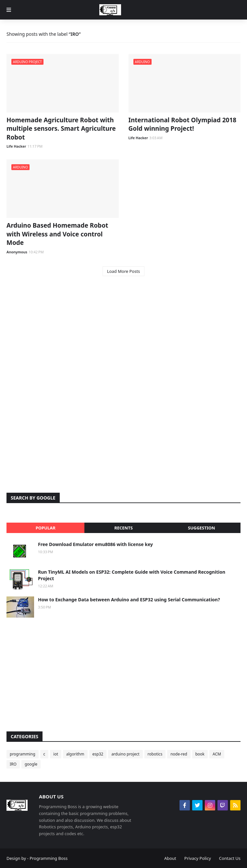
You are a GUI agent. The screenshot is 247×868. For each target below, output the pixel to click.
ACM (217, 754)
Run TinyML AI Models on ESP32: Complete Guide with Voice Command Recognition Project (132, 575)
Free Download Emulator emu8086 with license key (95, 544)
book (200, 754)
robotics (155, 754)
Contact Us (230, 858)
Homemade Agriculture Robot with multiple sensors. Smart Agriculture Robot (61, 129)
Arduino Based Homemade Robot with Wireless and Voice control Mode (57, 234)
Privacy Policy (198, 858)
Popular (46, 528)
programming (23, 754)
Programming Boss (49, 858)
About (170, 858)
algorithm (75, 754)
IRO (13, 764)
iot (56, 754)
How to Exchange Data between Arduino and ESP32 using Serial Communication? (129, 600)
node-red (179, 754)
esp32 (98, 754)
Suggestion (202, 528)
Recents (124, 528)
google (31, 764)
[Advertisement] (124, 333)
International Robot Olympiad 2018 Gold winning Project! (183, 124)
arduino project (125, 754)
